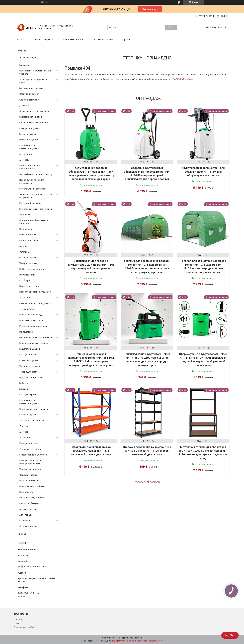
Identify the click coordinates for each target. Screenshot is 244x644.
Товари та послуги (27, 57)
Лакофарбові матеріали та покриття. (33, 81)
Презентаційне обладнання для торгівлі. (35, 72)
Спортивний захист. (29, 94)
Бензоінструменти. (29, 134)
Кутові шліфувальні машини (34, 122)
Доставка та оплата (103, 39)
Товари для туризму (30, 366)
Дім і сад (24, 426)
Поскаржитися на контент (124, 641)
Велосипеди (26, 229)
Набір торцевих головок (32, 269)
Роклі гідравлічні (28, 275)
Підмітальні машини (30, 349)
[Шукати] (171, 27)
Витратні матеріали (29, 286)
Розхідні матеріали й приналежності (30, 167)
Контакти (18, 619)
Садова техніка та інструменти (35, 303)
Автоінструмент (28, 509)
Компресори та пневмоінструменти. (30, 147)
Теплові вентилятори (30, 469)
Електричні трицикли (30, 203)
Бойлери (24, 383)
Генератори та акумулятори (34, 343)
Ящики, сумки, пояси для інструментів (32, 181)
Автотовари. (26, 154)
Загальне (24, 246)
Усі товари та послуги (147, 482)
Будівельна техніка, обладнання (36, 209)
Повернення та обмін (72, 39)
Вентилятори (26, 332)
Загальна (24, 252)
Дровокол (25, 105)
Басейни (24, 389)
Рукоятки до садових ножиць (34, 326)
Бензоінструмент (28, 258)
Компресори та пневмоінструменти (29, 402)
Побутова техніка (28, 235)
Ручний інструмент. (29, 140)
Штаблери (25, 280)
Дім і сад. (24, 160)
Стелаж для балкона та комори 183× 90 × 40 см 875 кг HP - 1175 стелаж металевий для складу (147, 451)
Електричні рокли (28, 395)
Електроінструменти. (30, 128)
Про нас (127, 39)
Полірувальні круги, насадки (34, 409)
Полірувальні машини (185, 79)
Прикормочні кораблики (32, 486)
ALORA (21, 39)
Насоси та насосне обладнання (35, 292)
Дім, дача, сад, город (30, 449)
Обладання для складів (31, 315)
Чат (230, 635)
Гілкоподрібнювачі (29, 503)
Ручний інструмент (29, 360)
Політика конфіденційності (150, 641)
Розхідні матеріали (29, 241)
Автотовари (26, 298)
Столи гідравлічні (28, 526)
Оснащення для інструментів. (34, 111)
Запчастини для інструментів (34, 421)
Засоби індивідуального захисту (36, 174)
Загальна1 (25, 215)
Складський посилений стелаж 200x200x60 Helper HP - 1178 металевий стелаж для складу (91, 451)
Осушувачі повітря (29, 475)
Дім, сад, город (27, 309)
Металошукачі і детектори (33, 189)
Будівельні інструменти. (32, 88)
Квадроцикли (26, 492)
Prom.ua (138, 638)
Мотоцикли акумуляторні (32, 498)
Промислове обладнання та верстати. (34, 222)
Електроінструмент (29, 100)
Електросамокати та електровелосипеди (30, 462)
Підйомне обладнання (31, 117)
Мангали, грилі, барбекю (32, 377)
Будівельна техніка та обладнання (37, 338)
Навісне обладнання (30, 481)
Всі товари (25, 521)
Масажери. (25, 65)
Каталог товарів (42, 39)
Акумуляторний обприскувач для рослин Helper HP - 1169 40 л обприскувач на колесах (203, 172)
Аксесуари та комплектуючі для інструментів (36, 196)
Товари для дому (28, 263)
